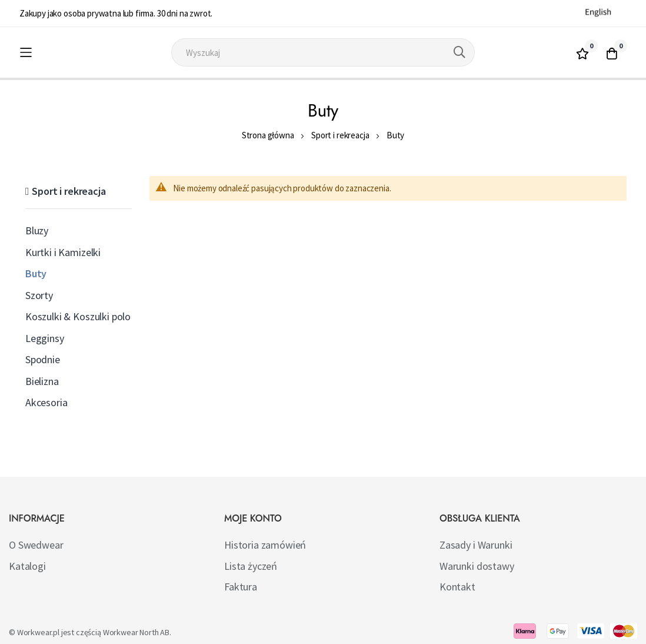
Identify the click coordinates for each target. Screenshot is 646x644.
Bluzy (37, 230)
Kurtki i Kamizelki (63, 252)
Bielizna (42, 381)
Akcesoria (46, 402)
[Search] (459, 52)
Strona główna (268, 135)
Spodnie (43, 359)
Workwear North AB (136, 632)
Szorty (39, 295)
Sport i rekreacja (340, 135)
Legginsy (45, 338)
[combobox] (323, 52)
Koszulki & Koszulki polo (78, 316)
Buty (36, 273)
